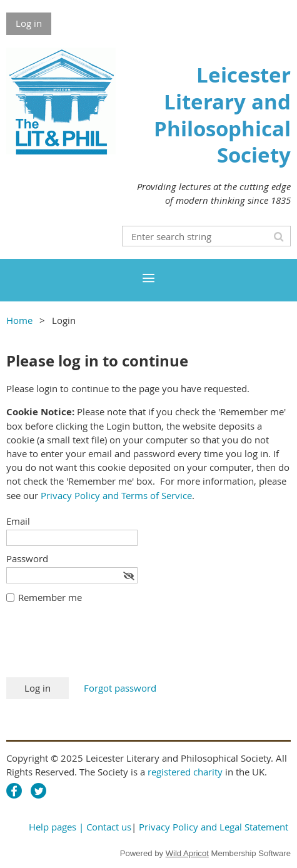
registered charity (185, 772)
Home (19, 320)
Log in (29, 23)
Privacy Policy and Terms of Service (116, 495)
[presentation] (101, 647)
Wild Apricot (187, 853)
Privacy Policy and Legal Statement (214, 827)
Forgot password (120, 688)
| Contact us (105, 827)
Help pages (53, 827)
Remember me (50, 597)
